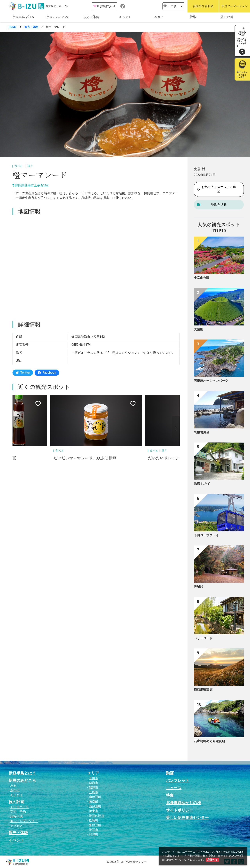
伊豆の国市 (97, 816)
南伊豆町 (95, 797)
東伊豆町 (95, 825)
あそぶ (15, 790)
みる (13, 786)
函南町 (94, 802)
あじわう (16, 795)
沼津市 (94, 788)
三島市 (94, 792)
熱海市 (94, 783)
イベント (125, 17)
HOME (12, 27)
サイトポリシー (179, 810)
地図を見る (219, 204)
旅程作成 (16, 816)
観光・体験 (91, 17)
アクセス (16, 826)
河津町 (94, 834)
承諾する (212, 860)
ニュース (174, 788)
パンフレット (178, 780)
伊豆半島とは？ (22, 773)
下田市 (94, 778)
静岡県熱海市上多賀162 (30, 185)
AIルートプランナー (24, 821)
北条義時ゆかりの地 (183, 803)
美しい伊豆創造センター (187, 817)
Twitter (23, 373)
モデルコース (20, 807)
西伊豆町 (95, 806)
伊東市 (94, 811)
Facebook (47, 373)
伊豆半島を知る (23, 17)
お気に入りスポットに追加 (217, 189)
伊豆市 (94, 830)
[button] (16, 428)
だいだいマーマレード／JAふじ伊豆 (85, 458)
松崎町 (94, 820)
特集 (193, 17)
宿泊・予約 (18, 812)
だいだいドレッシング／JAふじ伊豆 (179, 458)
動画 (170, 773)
